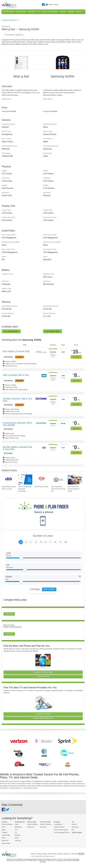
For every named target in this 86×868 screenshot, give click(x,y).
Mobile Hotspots (32, 824)
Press (56, 4)
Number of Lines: (43, 536)
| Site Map (75, 854)
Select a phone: (44, 512)
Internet (45, 12)
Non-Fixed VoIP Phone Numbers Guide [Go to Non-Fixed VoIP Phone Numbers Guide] (73, 489)
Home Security (53, 12)
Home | (33, 854)
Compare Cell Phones (9, 20)
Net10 (4, 838)
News (51, 4)
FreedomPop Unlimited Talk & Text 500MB (18, 424)
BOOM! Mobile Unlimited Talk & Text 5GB (17, 448)
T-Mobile (4, 832)
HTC (16, 830)
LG (16, 832)
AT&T (3, 827)
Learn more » (7, 99)
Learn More (9, 614)
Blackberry (75, 827)
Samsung (18, 841)
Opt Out (81, 854)
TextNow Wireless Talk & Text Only (17, 400)
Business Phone (21, 12)
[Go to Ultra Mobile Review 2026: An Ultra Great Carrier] (9, 479)
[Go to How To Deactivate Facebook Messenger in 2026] (25, 479)
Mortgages (71, 12)
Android (74, 824)
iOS (73, 830)
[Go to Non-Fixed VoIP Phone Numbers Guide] (75, 479)
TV (39, 12)
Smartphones (58, 824)
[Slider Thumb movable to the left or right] (21, 559)
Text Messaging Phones (62, 832)
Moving (79, 12)
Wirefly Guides (77, 832)
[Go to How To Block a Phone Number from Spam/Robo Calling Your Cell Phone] (58, 479)
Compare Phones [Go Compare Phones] (43, 676)
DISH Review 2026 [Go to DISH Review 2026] (41, 487)
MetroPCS (5, 841)
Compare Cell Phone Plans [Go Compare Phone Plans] (43, 672)
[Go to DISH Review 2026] (42, 479)
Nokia (17, 838)
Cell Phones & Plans (8, 12)
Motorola (18, 835)
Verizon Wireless (7, 824)
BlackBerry (18, 827)
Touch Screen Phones (61, 830)
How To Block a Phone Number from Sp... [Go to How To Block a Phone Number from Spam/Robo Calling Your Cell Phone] (58, 489)
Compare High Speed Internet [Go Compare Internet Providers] (43, 718)
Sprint (4, 830)
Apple (17, 824)
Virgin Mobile (6, 835)
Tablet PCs (31, 827)
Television (43, 827)
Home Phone (32, 12)
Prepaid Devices (59, 827)
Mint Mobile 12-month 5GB (16, 351)
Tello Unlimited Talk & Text (16, 375)
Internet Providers (46, 824)
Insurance (63, 12)
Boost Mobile (6, 843)
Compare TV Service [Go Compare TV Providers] (43, 714)
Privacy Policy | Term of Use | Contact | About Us (54, 854)
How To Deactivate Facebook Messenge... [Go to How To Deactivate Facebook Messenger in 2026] (25, 489)
